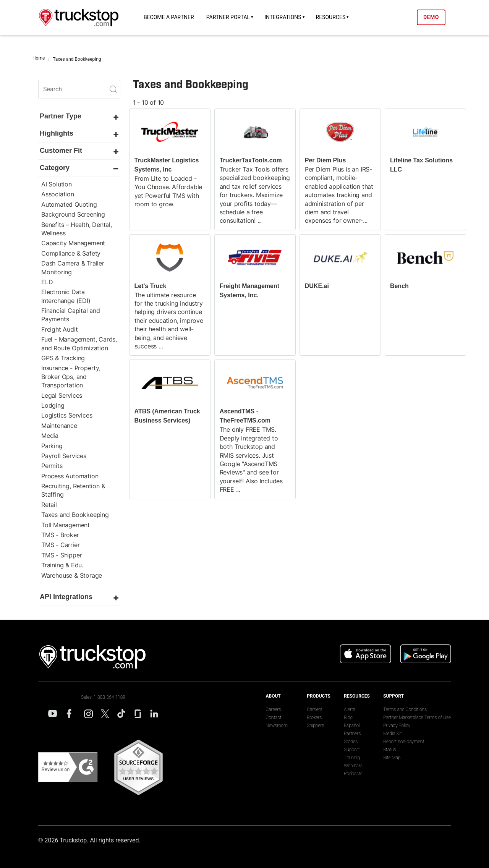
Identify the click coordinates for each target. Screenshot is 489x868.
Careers (273, 709)
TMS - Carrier (60, 545)
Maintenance (59, 426)
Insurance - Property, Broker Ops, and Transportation (71, 377)
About (273, 696)
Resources (331, 17)
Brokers (314, 717)
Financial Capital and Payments (71, 315)
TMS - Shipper (62, 555)
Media (50, 436)
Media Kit (392, 734)
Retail (49, 505)
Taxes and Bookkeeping (75, 515)
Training (352, 758)
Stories (351, 742)
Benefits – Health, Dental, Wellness (77, 229)
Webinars (353, 766)
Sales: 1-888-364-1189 (103, 697)
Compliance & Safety (71, 253)
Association (58, 194)
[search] (79, 89)
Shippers (315, 725)
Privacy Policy (397, 725)
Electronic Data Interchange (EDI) (66, 296)
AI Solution (57, 184)
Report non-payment (404, 742)
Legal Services (62, 395)
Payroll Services (64, 456)
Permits (52, 466)
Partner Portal (228, 17)
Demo (431, 17)
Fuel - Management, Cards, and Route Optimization (79, 343)
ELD (47, 282)
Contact (273, 717)
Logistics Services (67, 415)
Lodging (53, 405)
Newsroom (276, 725)
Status (390, 750)
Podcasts (353, 774)
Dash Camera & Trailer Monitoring (73, 267)
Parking (52, 446)
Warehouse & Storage (72, 575)
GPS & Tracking (63, 358)
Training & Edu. (62, 565)
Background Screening (73, 214)
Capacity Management (73, 243)
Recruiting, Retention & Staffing (73, 490)
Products (319, 696)
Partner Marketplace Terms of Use (417, 717)
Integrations (283, 17)
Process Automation (70, 476)
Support (352, 750)
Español (352, 725)
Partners (352, 734)
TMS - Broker (60, 535)
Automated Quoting (69, 204)
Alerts (350, 709)
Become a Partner (169, 17)
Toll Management (66, 525)
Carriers (315, 709)
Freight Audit (59, 329)
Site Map (392, 758)
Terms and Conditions (405, 709)
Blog (348, 717)
